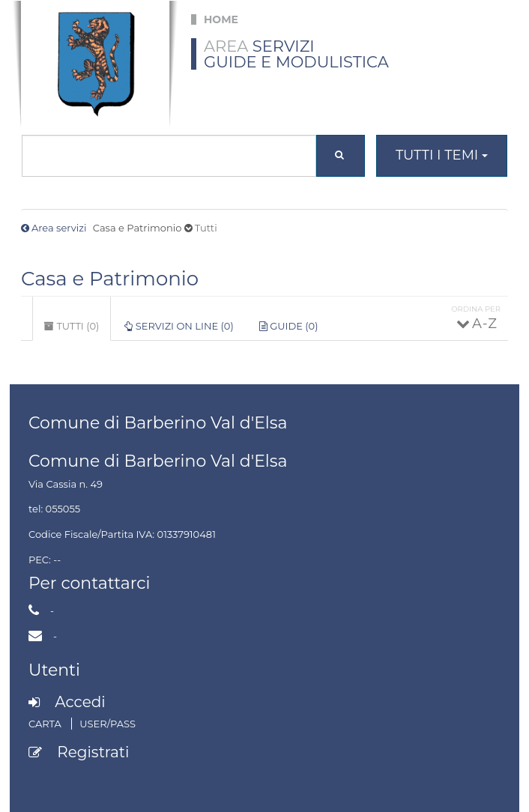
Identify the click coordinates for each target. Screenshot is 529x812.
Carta (46, 724)
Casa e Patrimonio (110, 279)
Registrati (93, 752)
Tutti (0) (78, 330)
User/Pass (108, 724)
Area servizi (59, 228)
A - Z (484, 324)
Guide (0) (289, 326)
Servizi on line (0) (179, 326)
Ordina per (476, 309)
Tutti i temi (442, 155)
